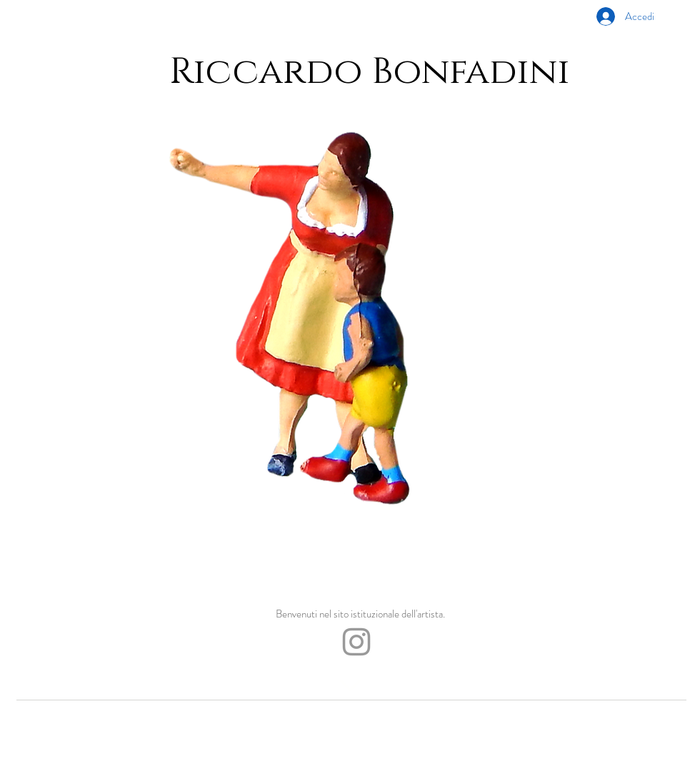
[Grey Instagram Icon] (356, 642)
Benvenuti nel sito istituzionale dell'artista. (360, 614)
